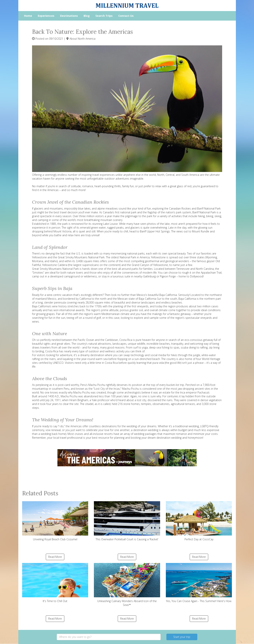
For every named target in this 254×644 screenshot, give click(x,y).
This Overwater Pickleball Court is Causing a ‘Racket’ (127, 521)
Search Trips (104, 16)
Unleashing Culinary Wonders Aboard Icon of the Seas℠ (127, 585)
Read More (55, 557)
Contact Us (126, 16)
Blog (87, 16)
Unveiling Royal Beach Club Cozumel (55, 521)
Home (28, 16)
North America (87, 39)
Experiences (46, 16)
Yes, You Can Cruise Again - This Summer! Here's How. (199, 583)
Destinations (69, 16)
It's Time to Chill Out (55, 583)
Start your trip (182, 637)
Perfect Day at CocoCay (199, 521)
